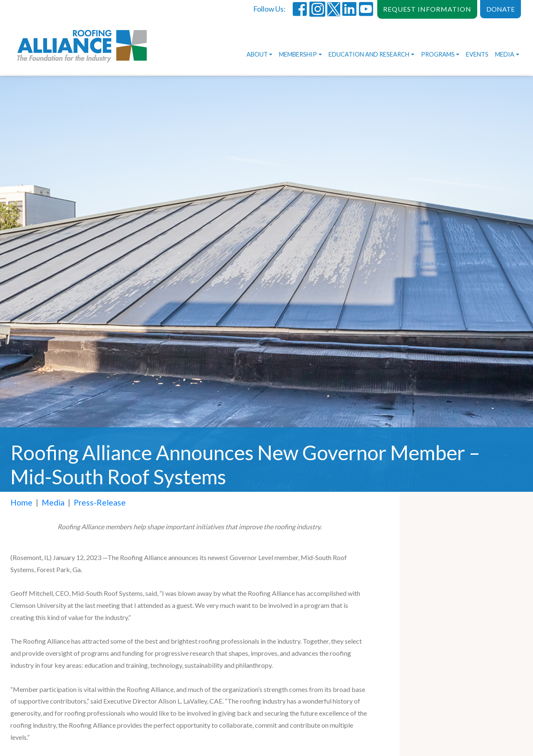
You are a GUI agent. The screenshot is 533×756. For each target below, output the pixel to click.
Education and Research (369, 54)
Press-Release (100, 502)
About (257, 54)
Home (21, 502)
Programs (438, 54)
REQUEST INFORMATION (427, 9)
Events (477, 54)
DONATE (501, 9)
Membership (298, 54)
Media (505, 54)
